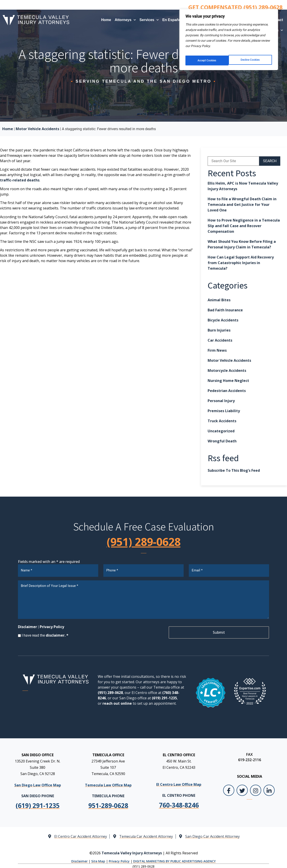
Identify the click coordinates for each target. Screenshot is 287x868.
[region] (229, 38)
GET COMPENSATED (235, 7)
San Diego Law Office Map (38, 784)
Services (149, 20)
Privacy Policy (52, 625)
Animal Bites (219, 300)
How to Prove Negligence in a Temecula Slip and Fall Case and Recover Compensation (244, 226)
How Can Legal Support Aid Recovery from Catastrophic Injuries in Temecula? (241, 263)
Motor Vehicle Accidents (37, 129)
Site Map (98, 860)
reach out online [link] (117, 702)
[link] (108, 804)
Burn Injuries (219, 330)
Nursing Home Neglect (228, 381)
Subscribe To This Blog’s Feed (234, 470)
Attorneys (125, 20)
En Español (174, 20)
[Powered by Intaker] (249, 859)
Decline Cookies (207, 57)
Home (106, 20)
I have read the (45, 634)
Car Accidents (220, 340)
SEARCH (270, 161)
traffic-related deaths (20, 180)
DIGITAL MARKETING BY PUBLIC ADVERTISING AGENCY (174, 860)
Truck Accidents (222, 421)
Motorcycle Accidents (227, 370)
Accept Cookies (251, 57)
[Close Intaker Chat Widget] (272, 725)
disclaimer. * (57, 634)
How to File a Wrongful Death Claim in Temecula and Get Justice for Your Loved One (242, 205)
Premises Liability (224, 411)
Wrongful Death (222, 441)
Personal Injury (221, 401)
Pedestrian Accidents (227, 391)
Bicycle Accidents (223, 320)
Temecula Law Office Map (108, 784)
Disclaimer (27, 625)
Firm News (217, 350)
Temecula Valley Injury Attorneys (132, 851)
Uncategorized (221, 431)
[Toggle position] (263, 725)
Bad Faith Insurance (225, 310)
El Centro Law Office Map (179, 783)
